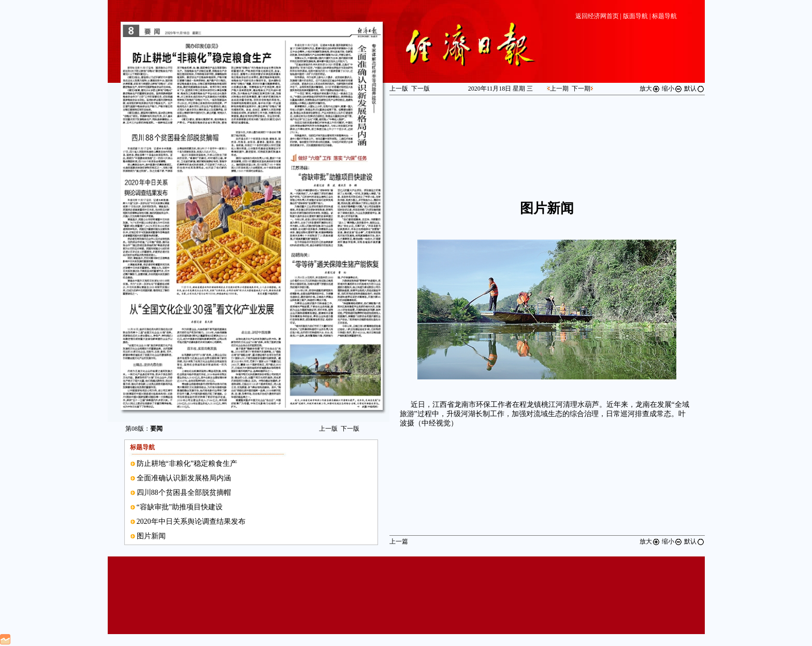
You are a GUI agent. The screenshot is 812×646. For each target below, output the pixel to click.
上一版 (328, 429)
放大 (650, 89)
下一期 (581, 89)
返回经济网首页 (597, 16)
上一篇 (399, 541)
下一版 (350, 429)
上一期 (559, 89)
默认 (694, 89)
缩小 (672, 89)
